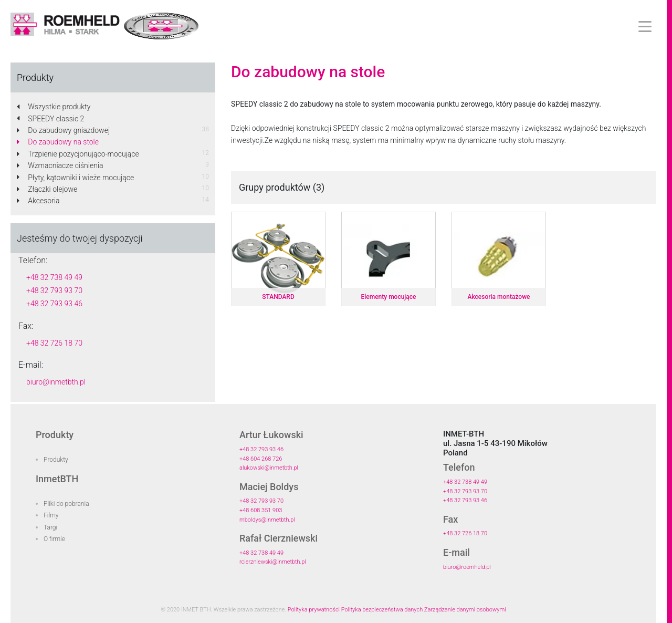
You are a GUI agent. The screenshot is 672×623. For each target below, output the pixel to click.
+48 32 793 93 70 (54, 290)
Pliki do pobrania (66, 504)
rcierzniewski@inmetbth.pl (273, 562)
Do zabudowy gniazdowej (63, 130)
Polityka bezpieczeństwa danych (382, 610)
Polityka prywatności (314, 610)
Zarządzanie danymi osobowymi (465, 610)
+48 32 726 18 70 (54, 343)
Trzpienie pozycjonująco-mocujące (78, 154)
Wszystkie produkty (54, 107)
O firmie (54, 539)
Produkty (56, 460)
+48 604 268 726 (261, 459)
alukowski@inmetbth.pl (269, 468)
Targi (50, 527)
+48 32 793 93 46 (54, 304)
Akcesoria (38, 201)
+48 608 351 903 (261, 510)
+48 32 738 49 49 (54, 277)
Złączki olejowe (47, 189)
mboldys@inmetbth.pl (267, 520)
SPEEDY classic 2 (50, 119)
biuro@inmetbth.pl (56, 382)
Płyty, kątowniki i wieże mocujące (75, 178)
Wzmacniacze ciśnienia (60, 165)
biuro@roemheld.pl (467, 567)
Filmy (51, 515)
